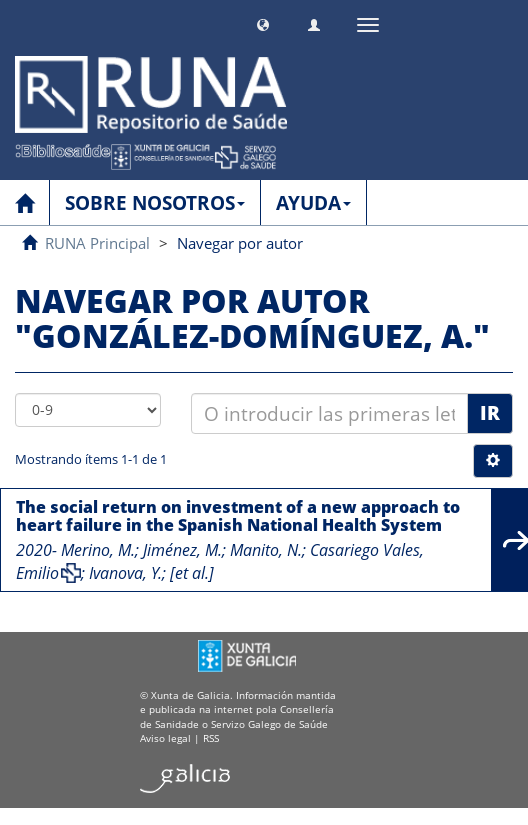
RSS (211, 738)
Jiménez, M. (182, 550)
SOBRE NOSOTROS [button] (155, 203)
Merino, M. (98, 550)
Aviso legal (165, 738)
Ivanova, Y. (125, 573)
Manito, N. (266, 550)
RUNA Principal (97, 243)
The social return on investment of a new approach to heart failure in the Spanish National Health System (238, 516)
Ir (490, 413)
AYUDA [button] (313, 203)
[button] (263, 22)
